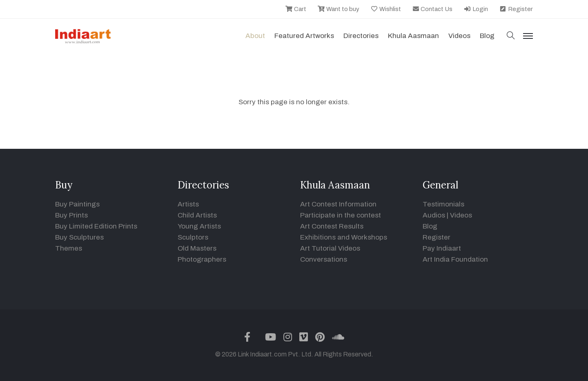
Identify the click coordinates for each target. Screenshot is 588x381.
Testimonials (443, 204)
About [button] (255, 36)
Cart (296, 9)
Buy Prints (71, 215)
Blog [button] (487, 36)
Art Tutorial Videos (330, 248)
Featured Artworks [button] (304, 36)
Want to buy (338, 9)
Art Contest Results (332, 226)
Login (476, 9)
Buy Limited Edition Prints (96, 226)
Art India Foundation (455, 259)
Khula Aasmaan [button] (413, 36)
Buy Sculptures (79, 237)
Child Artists (197, 215)
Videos (459, 36)
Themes (69, 248)
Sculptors (193, 237)
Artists (188, 204)
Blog (430, 226)
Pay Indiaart (442, 248)
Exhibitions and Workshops (344, 237)
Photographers (202, 259)
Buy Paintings (77, 204)
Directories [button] (361, 36)
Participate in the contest (341, 215)
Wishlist (386, 9)
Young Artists (199, 226)
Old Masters (197, 248)
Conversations (324, 259)
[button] (511, 36)
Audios (434, 215)
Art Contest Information (338, 204)
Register (516, 9)
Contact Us (432, 9)
